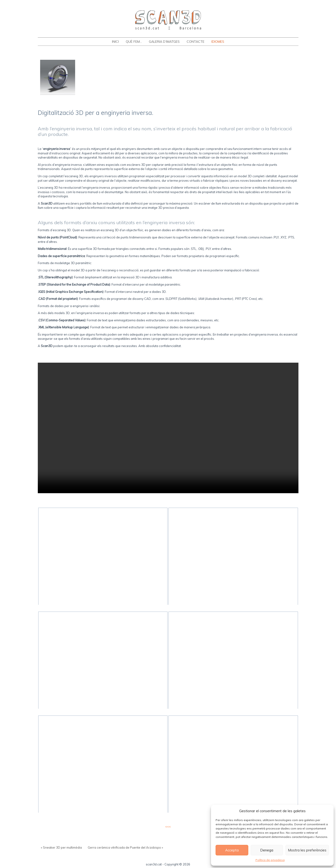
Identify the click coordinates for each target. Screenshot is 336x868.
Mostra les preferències (307, 850)
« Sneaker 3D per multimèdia (61, 847)
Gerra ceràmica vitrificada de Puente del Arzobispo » (125, 847)
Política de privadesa (270, 860)
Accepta (232, 850)
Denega (267, 850)
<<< (168, 827)
